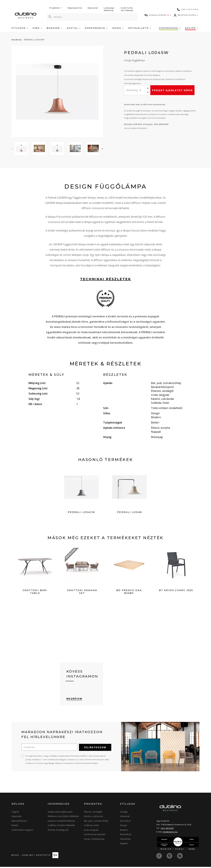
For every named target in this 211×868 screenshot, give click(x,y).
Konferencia (96, 28)
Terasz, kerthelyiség (94, 840)
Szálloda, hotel (91, 827)
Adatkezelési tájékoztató (60, 813)
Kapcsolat (93, 8)
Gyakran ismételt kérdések (61, 822)
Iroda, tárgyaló (91, 831)
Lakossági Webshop (109, 9)
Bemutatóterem (19, 822)
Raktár (15, 827)
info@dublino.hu (170, 833)
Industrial (125, 818)
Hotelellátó (139, 28)
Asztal (74, 28)
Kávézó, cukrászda (93, 818)
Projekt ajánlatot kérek (172, 90)
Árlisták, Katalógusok (58, 831)
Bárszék (54, 28)
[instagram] (170, 857)
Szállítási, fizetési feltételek (61, 827)
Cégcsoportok (75, 8)
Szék (37, 28)
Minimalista (126, 836)
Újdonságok (170, 28)
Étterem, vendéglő (93, 813)
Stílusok (20, 28)
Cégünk (15, 813)
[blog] (180, 857)
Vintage (124, 813)
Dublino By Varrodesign (127, 9)
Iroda (118, 28)
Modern (124, 831)
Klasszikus (125, 822)
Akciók (192, 28)
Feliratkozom (95, 749)
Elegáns (124, 845)
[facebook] (159, 857)
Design (123, 827)
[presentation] (12, 149)
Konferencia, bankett (94, 836)
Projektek (55, 8)
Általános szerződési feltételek (63, 818)
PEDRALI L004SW (34, 40)
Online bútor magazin (22, 831)
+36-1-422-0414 (167, 830)
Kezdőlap (17, 40)
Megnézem (74, 700)
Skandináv (125, 840)
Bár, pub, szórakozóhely (96, 822)
